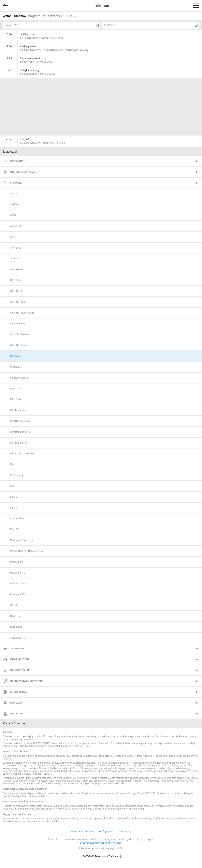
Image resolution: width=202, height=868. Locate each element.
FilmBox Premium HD (22, 453)
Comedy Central (19, 378)
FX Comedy (17, 475)
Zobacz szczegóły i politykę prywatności (101, 843)
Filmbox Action (19, 410)
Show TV (15, 616)
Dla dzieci (17, 703)
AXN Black (16, 248)
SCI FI (14, 605)
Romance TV (18, 594)
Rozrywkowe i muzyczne (27, 681)
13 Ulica (15, 194)
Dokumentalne (20, 670)
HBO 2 (14, 497)
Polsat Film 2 (18, 573)
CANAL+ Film (18, 324)
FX (12, 464)
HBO (13, 486)
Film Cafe (16, 399)
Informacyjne (20, 659)
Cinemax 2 (16, 367)
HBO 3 (14, 508)
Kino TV (15, 529)
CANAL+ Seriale (19, 345)
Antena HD (16, 226)
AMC (13, 215)
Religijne (16, 713)
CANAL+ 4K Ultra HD (22, 313)
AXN (13, 237)
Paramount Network (22, 540)
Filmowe (16, 183)
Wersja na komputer (82, 831)
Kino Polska (17, 518)
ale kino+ (15, 204)
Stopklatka (16, 627)
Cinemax (15, 356)
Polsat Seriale (18, 583)
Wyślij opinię (106, 831)
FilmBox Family (19, 443)
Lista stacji (125, 831)
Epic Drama (17, 389)
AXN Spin (16, 259)
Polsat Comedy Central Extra (27, 551)
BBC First (16, 280)
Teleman (101, 6)
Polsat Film (17, 562)
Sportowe (17, 648)
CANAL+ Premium (21, 334)
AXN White (16, 269)
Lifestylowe (19, 692)
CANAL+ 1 (16, 291)
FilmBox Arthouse (20, 421)
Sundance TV (18, 638)
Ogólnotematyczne (24, 172)
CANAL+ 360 (18, 302)
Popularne (18, 161)
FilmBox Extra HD (20, 432)
